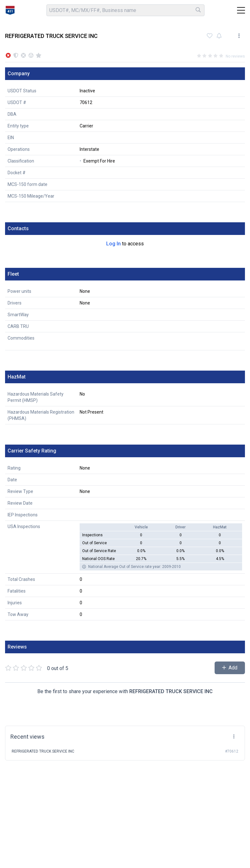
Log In (113, 244)
